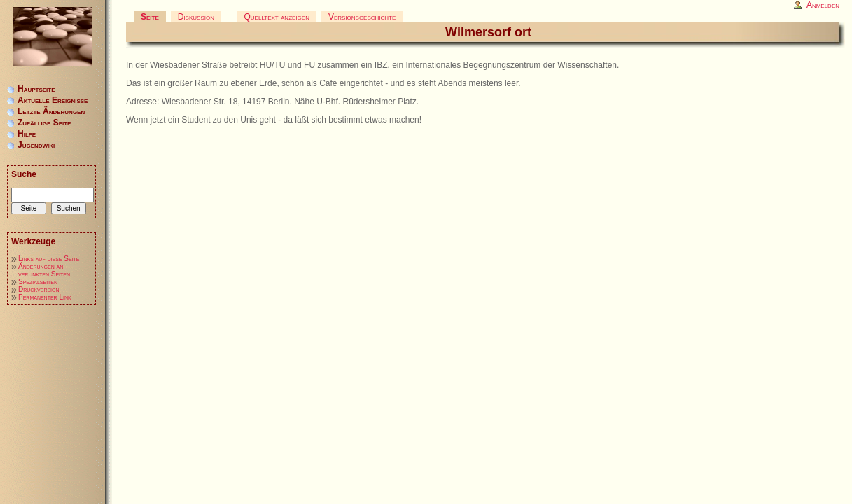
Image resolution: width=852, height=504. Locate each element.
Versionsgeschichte (362, 17)
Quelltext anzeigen (277, 17)
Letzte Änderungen (51, 111)
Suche (24, 174)
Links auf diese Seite (49, 259)
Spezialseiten (38, 282)
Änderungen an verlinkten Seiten (44, 270)
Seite (150, 17)
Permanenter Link (45, 297)
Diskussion (196, 17)
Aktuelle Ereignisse (53, 100)
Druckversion (39, 289)
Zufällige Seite (44, 122)
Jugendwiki (36, 145)
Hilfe (27, 134)
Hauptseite (36, 89)
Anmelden (823, 5)
